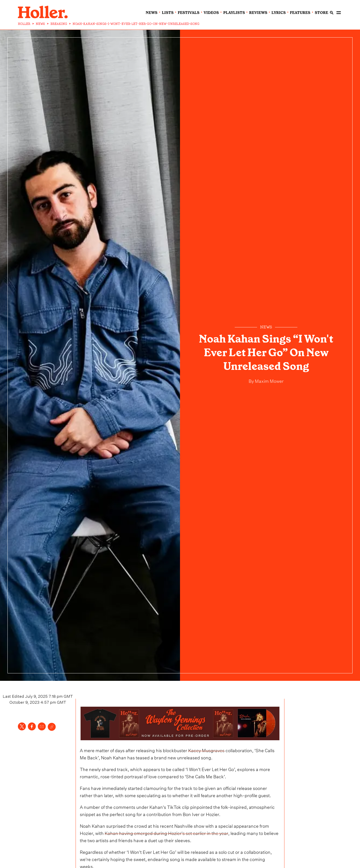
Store (321, 13)
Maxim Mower (269, 380)
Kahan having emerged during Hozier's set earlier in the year (166, 833)
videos (211, 13)
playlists (234, 13)
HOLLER (24, 24)
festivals (189, 13)
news (152, 13)
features (300, 13)
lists (168, 13)
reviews (258, 13)
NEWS (40, 24)
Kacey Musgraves (206, 750)
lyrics (279, 13)
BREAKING (59, 24)
